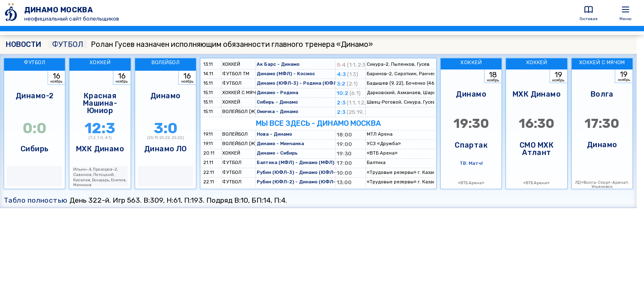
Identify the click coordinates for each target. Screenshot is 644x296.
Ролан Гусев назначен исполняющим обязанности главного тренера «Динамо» (211, 44)
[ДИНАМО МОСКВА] (12, 13)
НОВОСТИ (23, 44)
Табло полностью (36, 200)
